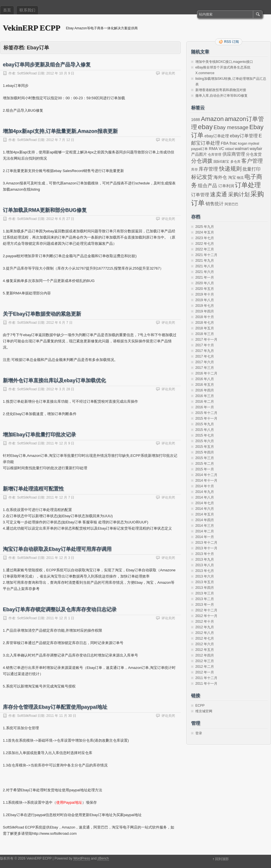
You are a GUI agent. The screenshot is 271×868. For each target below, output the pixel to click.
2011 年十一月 (206, 684)
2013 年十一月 (206, 548)
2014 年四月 (205, 520)
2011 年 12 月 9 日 (60, 443)
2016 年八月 (205, 379)
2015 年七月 (205, 435)
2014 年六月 (205, 509)
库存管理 (208, 169)
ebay (205, 127)
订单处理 (248, 185)
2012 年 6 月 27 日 (60, 219)
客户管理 (252, 161)
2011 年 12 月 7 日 (60, 497)
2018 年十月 (205, 317)
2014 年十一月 (206, 481)
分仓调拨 (202, 161)
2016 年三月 (205, 396)
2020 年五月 (205, 289)
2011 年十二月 (206, 678)
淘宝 (232, 177)
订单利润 (226, 186)
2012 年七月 (205, 638)
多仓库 (235, 162)
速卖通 (218, 194)
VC (221, 149)
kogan (243, 144)
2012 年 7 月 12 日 (60, 140)
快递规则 (230, 169)
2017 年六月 (205, 362)
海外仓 (220, 177)
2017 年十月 (205, 345)
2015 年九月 (205, 424)
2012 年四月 (205, 655)
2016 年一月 (205, 407)
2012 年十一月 (206, 616)
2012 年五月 (205, 650)
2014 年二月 (205, 531)
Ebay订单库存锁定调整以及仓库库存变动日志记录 (60, 609)
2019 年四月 (205, 311)
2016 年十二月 (206, 373)
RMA (213, 149)
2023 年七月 (205, 238)
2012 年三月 (205, 661)
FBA (225, 143)
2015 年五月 (205, 447)
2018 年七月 (205, 323)
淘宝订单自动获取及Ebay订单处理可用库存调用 (57, 549)
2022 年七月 (205, 244)
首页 (7, 10)
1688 (195, 120)
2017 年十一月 (206, 340)
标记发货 (202, 177)
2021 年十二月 (206, 255)
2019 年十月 (205, 294)
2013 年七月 (205, 571)
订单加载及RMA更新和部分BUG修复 (45, 210)
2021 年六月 (205, 272)
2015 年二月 (205, 464)
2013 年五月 (205, 582)
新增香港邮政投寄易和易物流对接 (221, 90)
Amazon (212, 119)
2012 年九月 (205, 627)
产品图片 (199, 154)
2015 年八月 (205, 430)
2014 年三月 (205, 526)
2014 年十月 (205, 486)
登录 (199, 733)
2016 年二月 (205, 402)
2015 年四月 (205, 452)
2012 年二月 (205, 667)
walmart (242, 149)
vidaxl (229, 149)
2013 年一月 (205, 605)
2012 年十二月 (206, 610)
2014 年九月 (205, 492)
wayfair (256, 149)
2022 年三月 (205, 249)
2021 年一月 (205, 277)
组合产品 (207, 186)
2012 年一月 (205, 672)
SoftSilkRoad (27, 73)
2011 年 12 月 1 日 (60, 618)
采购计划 (239, 194)
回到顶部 (222, 859)
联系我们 (27, 10)
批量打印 (252, 169)
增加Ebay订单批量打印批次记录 (39, 435)
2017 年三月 (205, 368)
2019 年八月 (205, 300)
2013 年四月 (205, 588)
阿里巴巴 (231, 204)
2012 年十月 (205, 622)
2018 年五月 (205, 328)
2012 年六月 (205, 644)
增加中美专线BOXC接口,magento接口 (224, 62)
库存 (194, 169)
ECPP (200, 706)
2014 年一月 (205, 537)
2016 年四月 (205, 390)
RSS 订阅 (231, 42)
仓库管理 (215, 155)
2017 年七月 (205, 356)
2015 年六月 (205, 441)
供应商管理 (234, 154)
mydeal (254, 144)
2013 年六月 (205, 576)
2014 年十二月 (206, 475)
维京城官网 (204, 711)
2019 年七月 (205, 306)
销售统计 (215, 204)
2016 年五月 (205, 385)
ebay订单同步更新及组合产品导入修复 (47, 65)
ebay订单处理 (217, 136)
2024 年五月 (205, 232)
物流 (240, 178)
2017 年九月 (205, 351)
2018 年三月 (205, 334)
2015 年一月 (205, 469)
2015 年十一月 (206, 418)
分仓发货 (254, 154)
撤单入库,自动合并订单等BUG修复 (221, 96)
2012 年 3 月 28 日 (60, 389)
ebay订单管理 (244, 136)
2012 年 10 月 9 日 (60, 73)
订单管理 (200, 195)
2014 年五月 (205, 514)
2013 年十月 (205, 554)
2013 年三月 (205, 593)
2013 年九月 (205, 559)
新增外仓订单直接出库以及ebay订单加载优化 (54, 380)
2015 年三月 (205, 458)
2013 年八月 (205, 565)
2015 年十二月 (206, 413)
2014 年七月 (205, 503)
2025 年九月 (205, 227)
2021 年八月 (205, 266)
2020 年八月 (205, 283)
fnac (233, 143)
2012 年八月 (205, 633)
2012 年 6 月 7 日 (59, 323)
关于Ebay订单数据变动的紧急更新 (42, 314)
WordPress (82, 858)
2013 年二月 (205, 599)
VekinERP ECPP (32, 28)
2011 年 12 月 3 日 (60, 558)
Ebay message (231, 127)
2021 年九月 (205, 261)
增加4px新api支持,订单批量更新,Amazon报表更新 (60, 131)
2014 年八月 (205, 497)
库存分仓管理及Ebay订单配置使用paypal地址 (55, 707)
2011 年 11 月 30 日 (61, 716)
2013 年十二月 (206, 543)
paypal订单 (199, 149)
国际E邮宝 (221, 162)
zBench (103, 858)
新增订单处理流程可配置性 (33, 489)
